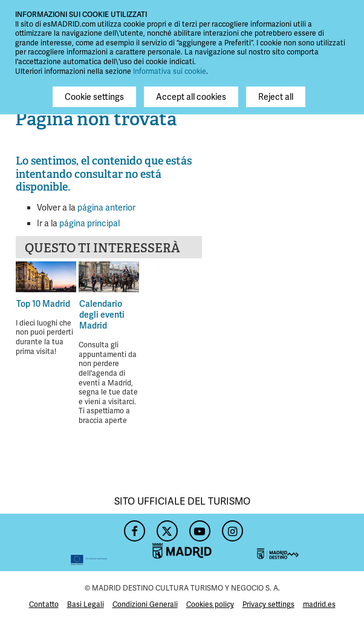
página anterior (106, 208)
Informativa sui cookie (170, 71)
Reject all (276, 97)
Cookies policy (210, 604)
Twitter (166, 528)
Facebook (133, 528)
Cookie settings (94, 97)
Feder (61, 542)
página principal (89, 223)
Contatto (44, 604)
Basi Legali (86, 604)
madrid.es (319, 604)
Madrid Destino (303, 542)
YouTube (198, 528)
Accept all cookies (191, 97)
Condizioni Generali (145, 604)
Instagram (231, 528)
